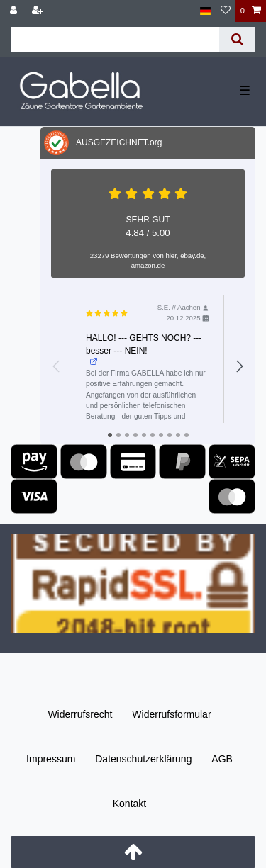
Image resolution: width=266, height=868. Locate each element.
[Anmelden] (15, 11)
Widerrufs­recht (80, 714)
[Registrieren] (39, 11)
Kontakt (129, 804)
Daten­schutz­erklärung (143, 759)
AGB (222, 759)
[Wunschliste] (226, 11)
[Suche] (237, 39)
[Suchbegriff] (115, 39)
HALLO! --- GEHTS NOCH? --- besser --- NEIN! (144, 349)
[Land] (205, 11)
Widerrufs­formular (171, 714)
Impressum (51, 759)
